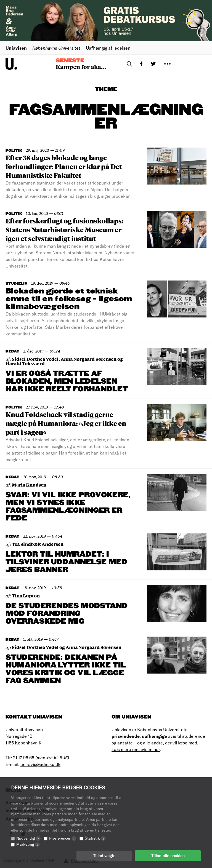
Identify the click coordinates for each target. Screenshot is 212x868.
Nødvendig (28, 838)
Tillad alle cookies (168, 856)
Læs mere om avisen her (136, 749)
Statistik (95, 838)
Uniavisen (16, 48)
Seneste (70, 61)
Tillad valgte (104, 856)
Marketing (28, 844)
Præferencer (63, 838)
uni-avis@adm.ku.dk (40, 764)
